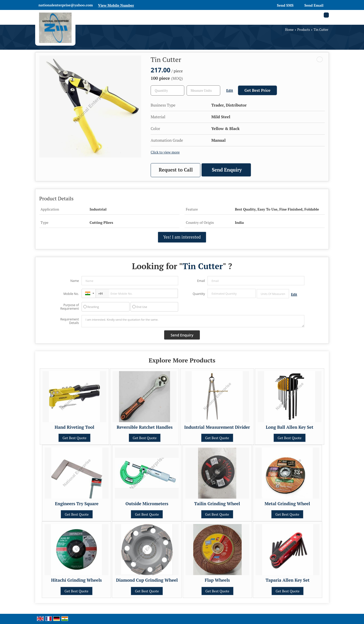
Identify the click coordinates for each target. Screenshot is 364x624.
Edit (230, 90)
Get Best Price (257, 90)
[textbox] (203, 90)
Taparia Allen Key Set (288, 580)
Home (289, 30)
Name (75, 281)
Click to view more (165, 152)
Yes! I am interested (182, 237)
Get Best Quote (74, 438)
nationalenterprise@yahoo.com (66, 5)
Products (304, 30)
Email (201, 281)
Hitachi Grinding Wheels (77, 580)
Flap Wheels (217, 580)
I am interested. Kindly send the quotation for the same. (193, 321)
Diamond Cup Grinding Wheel (147, 580)
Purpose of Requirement (69, 307)
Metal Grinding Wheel (287, 504)
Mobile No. (71, 294)
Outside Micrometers (147, 504)
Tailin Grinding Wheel (217, 504)
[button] (116, 5)
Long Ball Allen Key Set (290, 427)
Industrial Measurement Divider (217, 427)
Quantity (199, 294)
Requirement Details (69, 321)
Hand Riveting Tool (74, 427)
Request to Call (176, 170)
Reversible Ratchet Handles (145, 427)
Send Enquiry (227, 170)
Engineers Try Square (77, 504)
